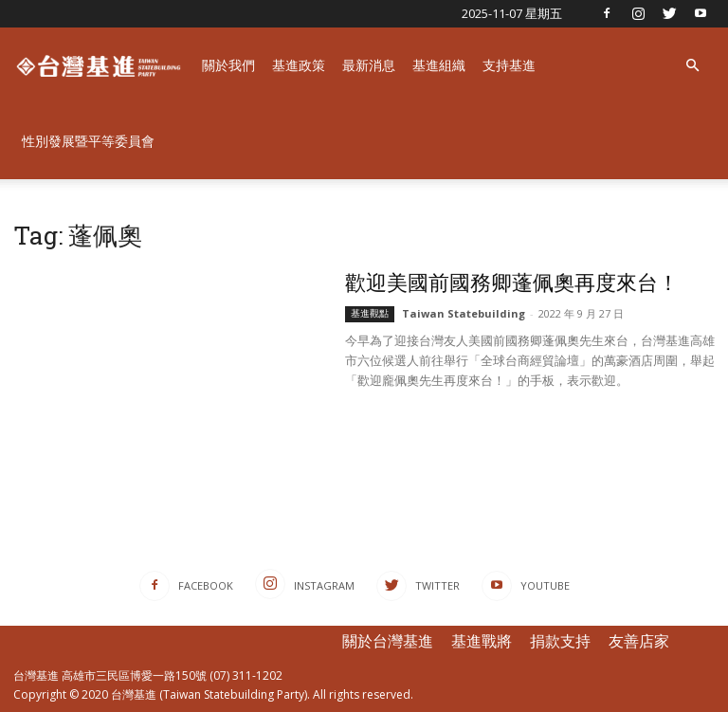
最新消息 (369, 65)
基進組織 (439, 65)
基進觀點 (370, 313)
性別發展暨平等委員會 (88, 141)
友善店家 (639, 641)
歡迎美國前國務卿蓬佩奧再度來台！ (512, 282)
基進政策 (299, 65)
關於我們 (228, 65)
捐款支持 (560, 641)
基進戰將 (482, 641)
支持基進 (509, 65)
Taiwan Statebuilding (464, 313)
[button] (692, 66)
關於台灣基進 (388, 641)
